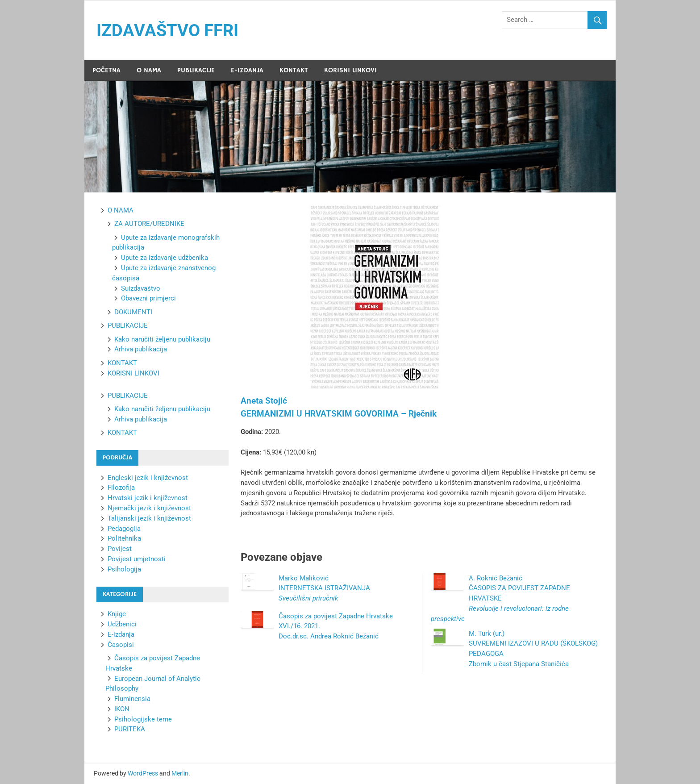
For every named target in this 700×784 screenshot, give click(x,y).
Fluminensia (132, 699)
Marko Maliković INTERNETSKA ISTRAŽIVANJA (324, 588)
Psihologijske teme (143, 719)
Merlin (180, 773)
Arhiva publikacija (141, 349)
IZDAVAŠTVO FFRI (167, 30)
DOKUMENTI (133, 312)
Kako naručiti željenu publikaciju (162, 339)
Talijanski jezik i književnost (149, 518)
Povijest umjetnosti (137, 559)
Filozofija (121, 488)
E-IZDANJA (247, 70)
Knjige (117, 614)
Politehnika (124, 538)
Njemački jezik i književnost (149, 508)
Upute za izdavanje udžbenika (165, 258)
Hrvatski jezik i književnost (148, 498)
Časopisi (121, 645)
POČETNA (106, 70)
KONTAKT (294, 70)
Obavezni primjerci (148, 298)
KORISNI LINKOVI (350, 70)
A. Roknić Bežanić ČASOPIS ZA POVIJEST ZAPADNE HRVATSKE (500, 598)
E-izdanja (121, 634)
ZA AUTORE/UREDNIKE (149, 224)
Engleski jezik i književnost (148, 478)
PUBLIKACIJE (196, 70)
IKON (122, 709)
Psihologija (124, 569)
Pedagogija (124, 529)
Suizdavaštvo (141, 288)
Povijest (120, 549)
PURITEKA (130, 729)
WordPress (143, 773)
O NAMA (149, 70)
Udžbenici (122, 624)
